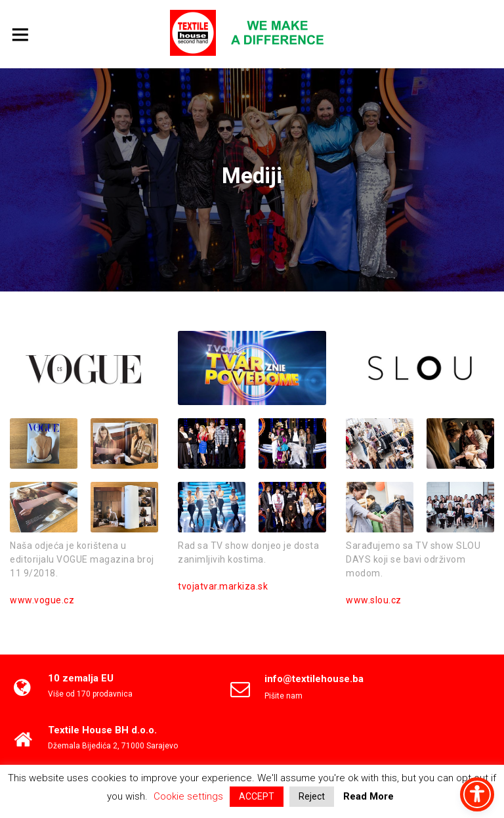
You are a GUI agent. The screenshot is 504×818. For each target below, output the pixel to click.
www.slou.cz (374, 600)
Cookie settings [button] (188, 796)
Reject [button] (312, 796)
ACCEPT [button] (257, 796)
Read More (368, 796)
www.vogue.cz (42, 600)
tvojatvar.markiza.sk (223, 586)
